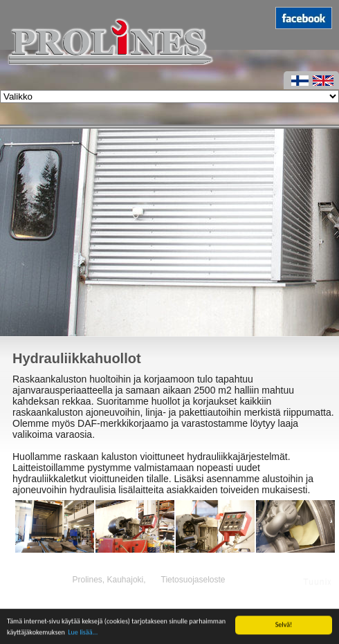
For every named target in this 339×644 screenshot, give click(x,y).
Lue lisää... (83, 635)
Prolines (87, 580)
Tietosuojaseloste (193, 580)
